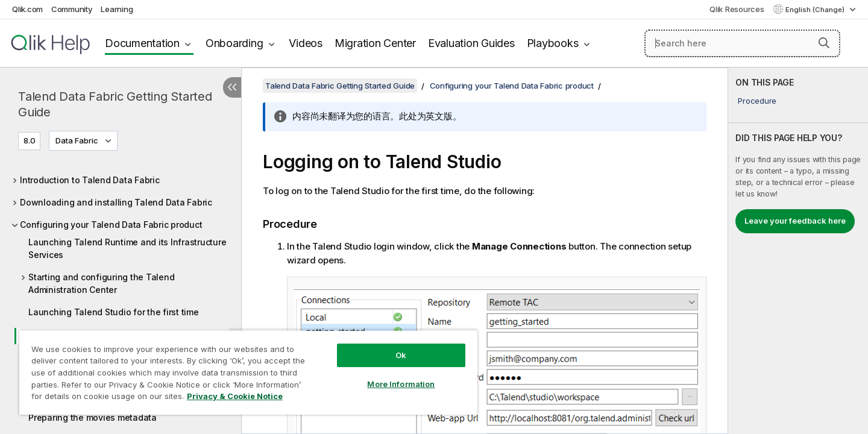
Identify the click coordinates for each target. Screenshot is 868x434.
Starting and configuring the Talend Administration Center (101, 283)
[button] (824, 43)
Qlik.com (27, 9)
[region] (248, 372)
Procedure (757, 101)
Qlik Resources (737, 9)
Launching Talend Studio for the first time (114, 312)
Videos (306, 43)
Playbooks (553, 43)
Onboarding (234, 43)
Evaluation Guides (471, 43)
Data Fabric (77, 140)
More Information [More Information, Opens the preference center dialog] (401, 384)
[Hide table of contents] (232, 87)
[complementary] (798, 251)
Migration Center (375, 43)
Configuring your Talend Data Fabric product (111, 225)
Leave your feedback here (795, 221)
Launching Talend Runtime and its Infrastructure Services (127, 248)
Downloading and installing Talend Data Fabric (116, 202)
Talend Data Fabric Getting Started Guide (115, 104)
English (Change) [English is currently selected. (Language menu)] (816, 10)
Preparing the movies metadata (93, 417)
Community (72, 9)
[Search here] (742, 43)
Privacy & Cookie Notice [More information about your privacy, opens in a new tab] (235, 396)
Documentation (142, 43)
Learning (117, 9)
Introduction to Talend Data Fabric (90, 180)
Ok (401, 355)
